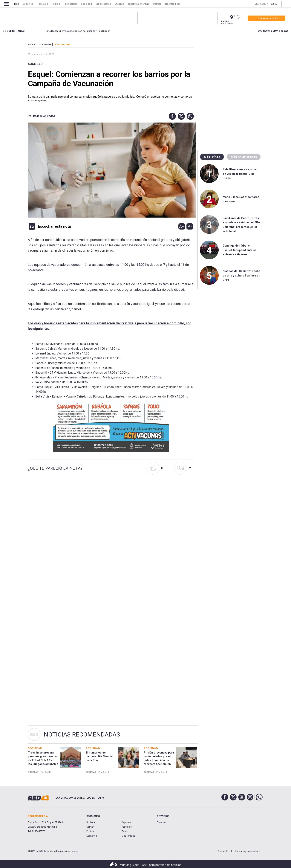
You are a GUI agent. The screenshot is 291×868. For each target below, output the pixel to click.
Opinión (90, 827)
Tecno (125, 831)
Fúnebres (162, 822)
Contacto (223, 851)
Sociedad (35, 64)
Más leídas (212, 157)
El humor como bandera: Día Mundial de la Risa (99, 756)
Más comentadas (244, 157)
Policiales (127, 827)
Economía (92, 836)
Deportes (126, 822)
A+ (182, 226)
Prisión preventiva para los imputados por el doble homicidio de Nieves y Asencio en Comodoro (159, 760)
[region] (230, 66)
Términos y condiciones (247, 851)
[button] (171, 116)
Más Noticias (128, 836)
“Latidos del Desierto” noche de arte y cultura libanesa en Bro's (242, 275)
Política (90, 831)
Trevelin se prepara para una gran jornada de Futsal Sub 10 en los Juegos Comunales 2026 (43, 760)
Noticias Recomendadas (82, 734)
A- (190, 226)
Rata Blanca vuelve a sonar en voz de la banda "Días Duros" (70, 31)
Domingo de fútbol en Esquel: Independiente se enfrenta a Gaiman (240, 250)
